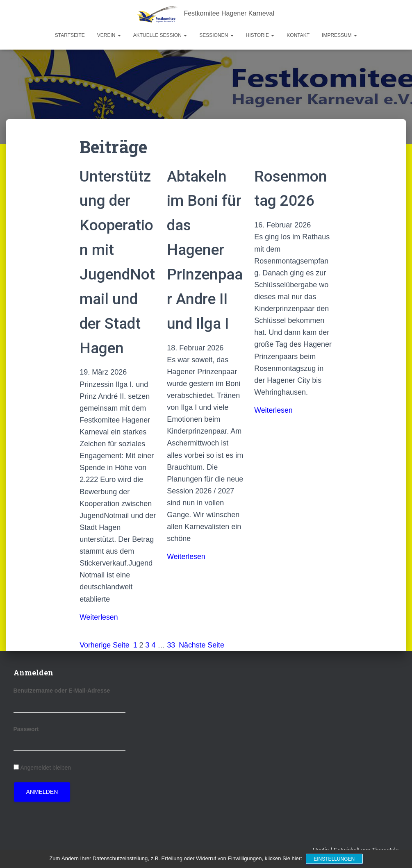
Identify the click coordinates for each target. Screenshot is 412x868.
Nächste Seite (203, 645)
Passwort (26, 729)
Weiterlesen (99, 617)
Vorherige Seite (105, 645)
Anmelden (42, 792)
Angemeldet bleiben (46, 768)
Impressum (339, 35)
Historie (260, 35)
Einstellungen (335, 859)
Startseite (70, 35)
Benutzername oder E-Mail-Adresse (62, 691)
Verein (109, 35)
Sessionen (216, 35)
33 (172, 645)
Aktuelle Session (160, 35)
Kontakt (298, 35)
